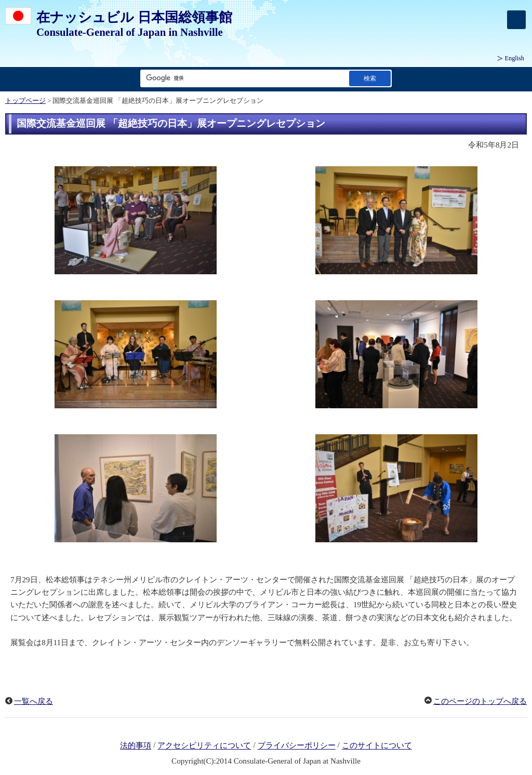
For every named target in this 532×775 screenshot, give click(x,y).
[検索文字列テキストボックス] (243, 78)
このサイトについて (377, 746)
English (515, 58)
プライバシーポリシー (297, 746)
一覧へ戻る (34, 701)
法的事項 (136, 746)
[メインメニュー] (516, 20)
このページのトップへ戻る (480, 701)
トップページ (25, 101)
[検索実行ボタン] (370, 78)
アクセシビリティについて (204, 746)
